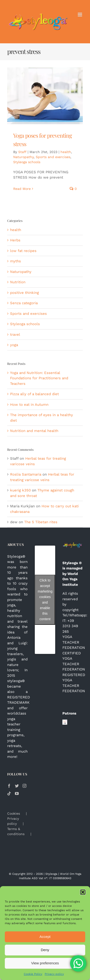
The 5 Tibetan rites (41, 522)
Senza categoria (24, 303)
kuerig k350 (20, 490)
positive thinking (24, 293)
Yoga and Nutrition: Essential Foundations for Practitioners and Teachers (39, 378)
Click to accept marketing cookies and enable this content (45, 600)
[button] (83, 892)
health (66, 152)
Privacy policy (54, 974)
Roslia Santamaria (26, 474)
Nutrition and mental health (34, 431)
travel (15, 335)
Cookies (14, 813)
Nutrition (18, 282)
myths (15, 261)
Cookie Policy (33, 974)
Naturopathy (23, 157)
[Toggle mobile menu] (80, 15)
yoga (14, 345)
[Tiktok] (9, 793)
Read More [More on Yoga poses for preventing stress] (22, 189)
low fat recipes (23, 251)
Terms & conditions (16, 831)
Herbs (15, 240)
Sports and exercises (53, 157)
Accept (45, 937)
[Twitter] (17, 786)
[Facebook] (9, 786)
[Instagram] (24, 786)
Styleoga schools (27, 162)
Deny (45, 950)
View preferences (45, 963)
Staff (22, 152)
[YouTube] (17, 793)
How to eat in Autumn (29, 405)
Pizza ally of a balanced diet (34, 394)
